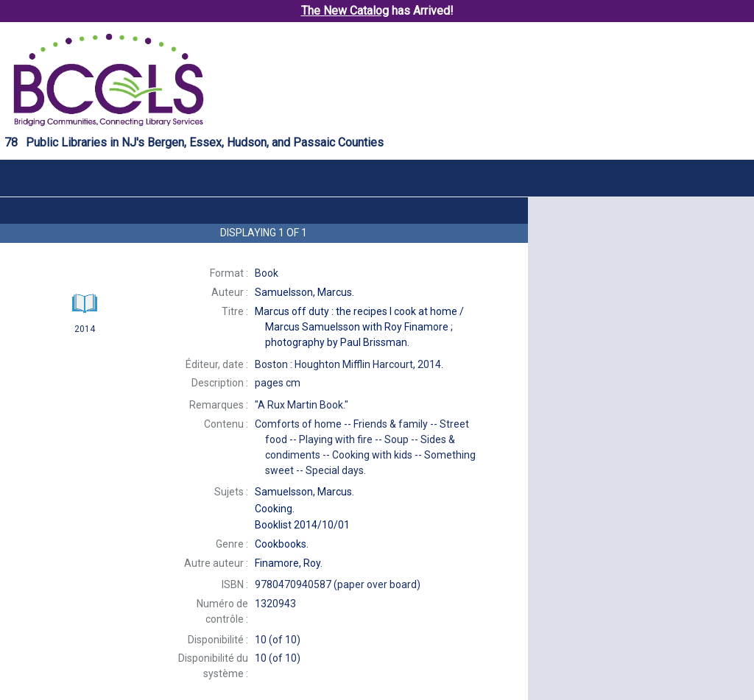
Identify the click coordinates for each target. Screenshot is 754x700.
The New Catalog (345, 11)
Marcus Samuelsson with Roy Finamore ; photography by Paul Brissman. (359, 327)
